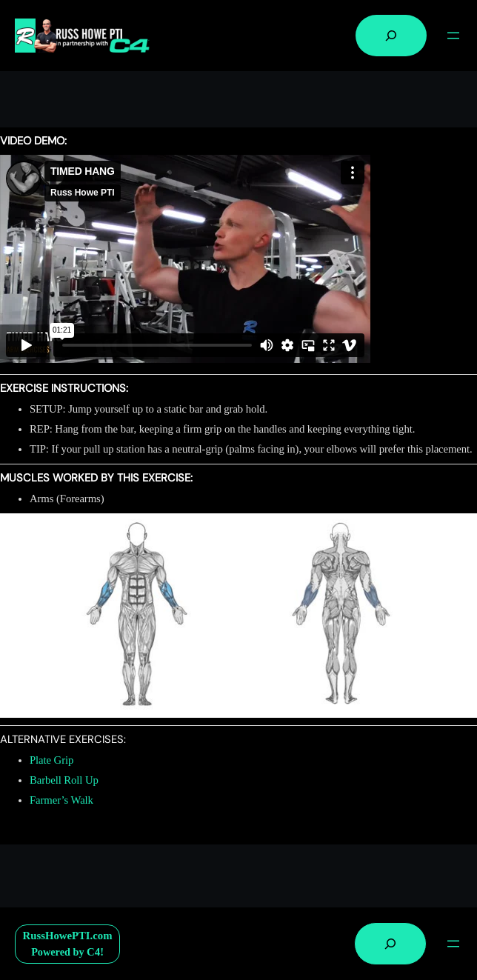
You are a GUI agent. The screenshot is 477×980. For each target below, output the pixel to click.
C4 (93, 952)
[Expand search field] (391, 36)
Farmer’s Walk (61, 800)
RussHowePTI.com (68, 936)
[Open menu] (453, 36)
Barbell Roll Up (64, 780)
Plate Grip (51, 760)
